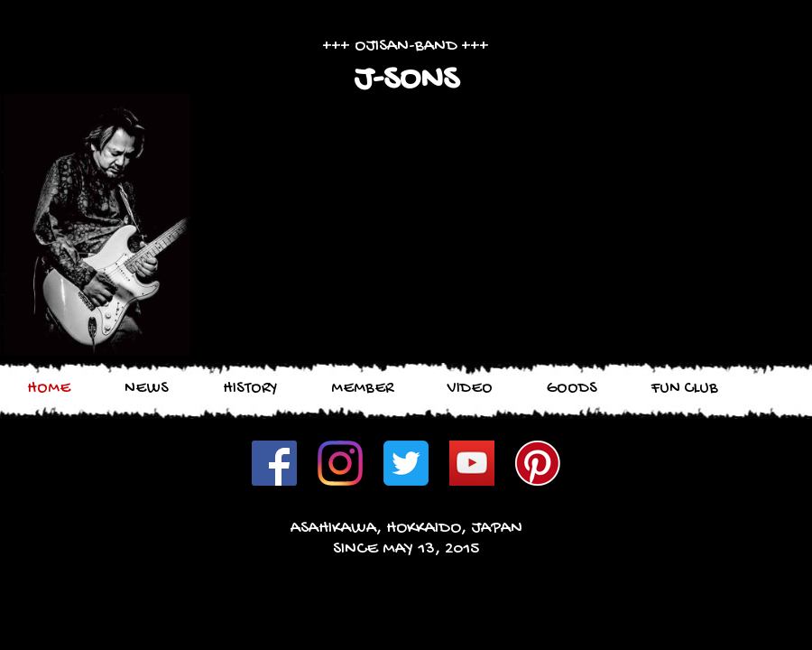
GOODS (572, 389)
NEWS (147, 389)
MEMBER (362, 389)
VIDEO (470, 389)
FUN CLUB (685, 389)
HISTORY (250, 389)
